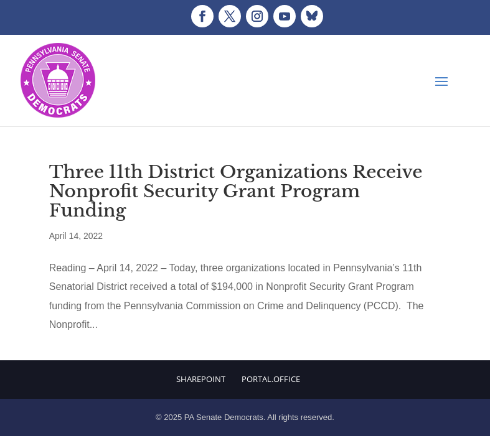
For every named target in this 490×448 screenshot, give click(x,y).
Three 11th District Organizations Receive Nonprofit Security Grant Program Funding (236, 191)
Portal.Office (271, 379)
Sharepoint (201, 379)
